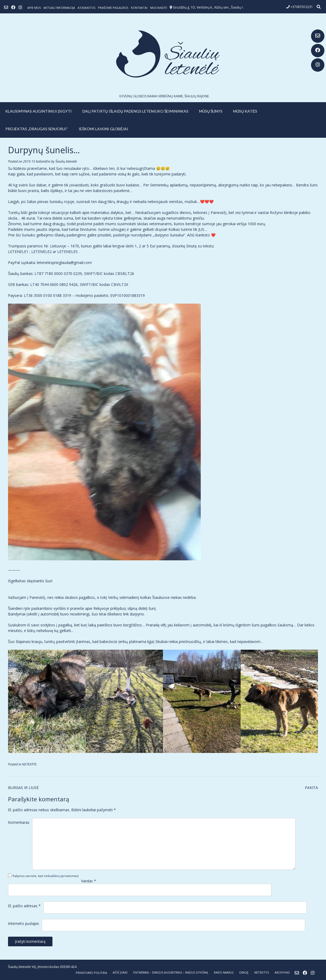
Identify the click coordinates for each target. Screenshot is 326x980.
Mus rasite (159, 8)
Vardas (89, 881)
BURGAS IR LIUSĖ (23, 788)
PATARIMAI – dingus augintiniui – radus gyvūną (171, 972)
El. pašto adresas (24, 906)
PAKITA (311, 788)
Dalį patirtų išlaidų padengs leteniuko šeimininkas (135, 111)
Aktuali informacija (59, 8)
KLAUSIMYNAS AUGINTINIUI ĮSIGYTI (39, 111)
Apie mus (34, 8)
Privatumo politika (91, 973)
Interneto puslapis (24, 923)
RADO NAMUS (224, 972)
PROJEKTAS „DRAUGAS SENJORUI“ (37, 129)
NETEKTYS (29, 764)
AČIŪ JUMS (120, 972)
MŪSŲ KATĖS (245, 111)
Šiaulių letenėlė (66, 161)
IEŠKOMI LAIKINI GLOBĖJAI (103, 129)
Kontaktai (139, 8)
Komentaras (19, 822)
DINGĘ (244, 972)
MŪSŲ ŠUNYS (211, 111)
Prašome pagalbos (113, 8)
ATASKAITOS (86, 8)
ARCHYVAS (282, 972)
